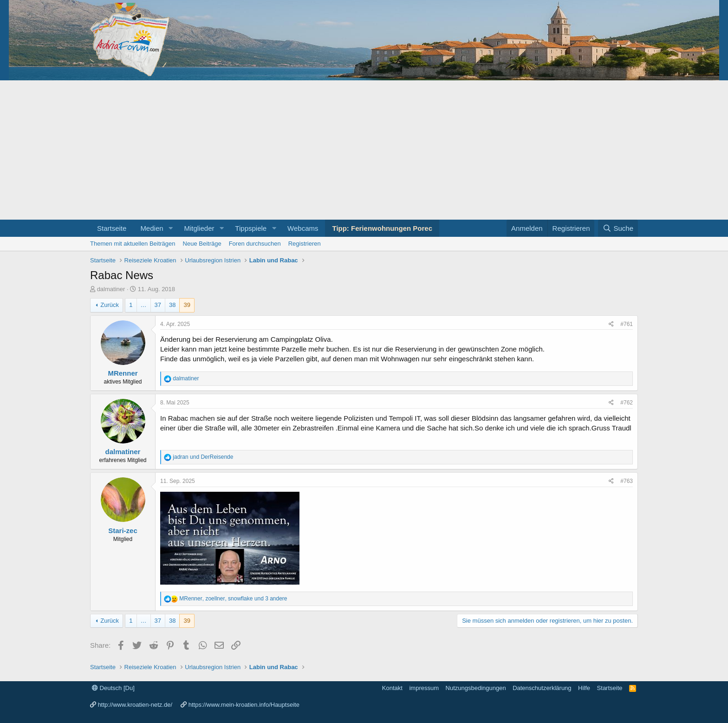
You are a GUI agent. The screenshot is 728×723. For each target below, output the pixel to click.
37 (158, 305)
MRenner (123, 373)
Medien (152, 228)
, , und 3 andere (233, 599)
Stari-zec (123, 531)
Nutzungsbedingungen (476, 688)
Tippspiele (251, 228)
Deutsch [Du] (113, 688)
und (203, 457)
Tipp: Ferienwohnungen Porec (382, 228)
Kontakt (392, 688)
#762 (627, 403)
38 (172, 305)
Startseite (112, 228)
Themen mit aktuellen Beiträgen (133, 244)
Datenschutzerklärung (542, 688)
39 (187, 305)
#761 (627, 324)
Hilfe (584, 688)
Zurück (110, 305)
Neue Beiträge (202, 244)
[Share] (611, 324)
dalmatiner (111, 289)
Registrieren (305, 244)
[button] (170, 228)
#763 (627, 481)
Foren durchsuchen (255, 244)
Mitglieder (199, 228)
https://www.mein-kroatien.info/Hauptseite (244, 705)
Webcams (303, 228)
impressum (424, 688)
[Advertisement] (364, 150)
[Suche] (618, 228)
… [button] (144, 305)
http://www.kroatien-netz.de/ (135, 705)
